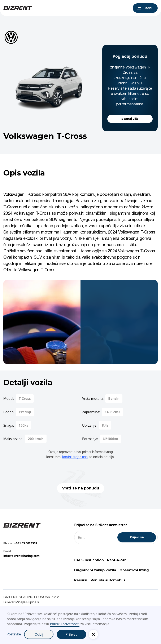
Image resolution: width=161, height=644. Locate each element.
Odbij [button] (39, 634)
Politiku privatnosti (65, 624)
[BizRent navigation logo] (18, 8)
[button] (93, 634)
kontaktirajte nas (75, 457)
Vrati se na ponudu (81, 488)
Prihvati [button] (72, 634)
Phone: (20, 543)
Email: (21, 553)
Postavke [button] (14, 634)
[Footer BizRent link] (22, 525)
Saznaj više (130, 119)
